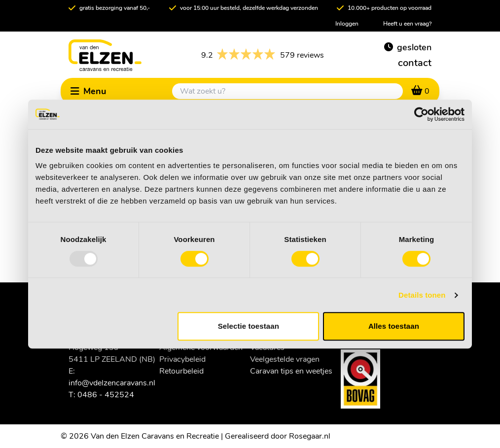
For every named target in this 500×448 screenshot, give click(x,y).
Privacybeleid (182, 359)
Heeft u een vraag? (407, 24)
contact (415, 63)
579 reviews (263, 55)
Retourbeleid (181, 371)
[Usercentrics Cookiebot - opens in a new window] (421, 114)
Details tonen (422, 295)
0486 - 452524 (106, 395)
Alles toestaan (394, 326)
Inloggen (347, 24)
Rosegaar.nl (310, 436)
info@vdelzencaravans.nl (112, 383)
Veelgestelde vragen (285, 359)
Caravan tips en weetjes (291, 371)
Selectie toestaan (249, 326)
